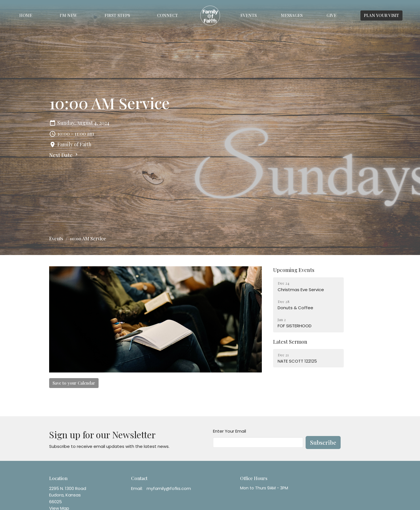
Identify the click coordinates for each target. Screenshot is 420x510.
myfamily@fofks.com (169, 488)
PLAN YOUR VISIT (381, 15)
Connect (167, 15)
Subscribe (323, 442)
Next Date (64, 155)
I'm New (68, 15)
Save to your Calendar (74, 383)
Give (331, 15)
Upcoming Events (294, 270)
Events (249, 15)
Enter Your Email (229, 431)
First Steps (117, 15)
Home (26, 15)
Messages (292, 15)
